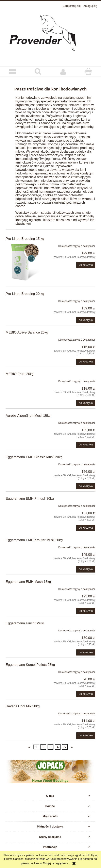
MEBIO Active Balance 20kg (27, 332)
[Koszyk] (88, 71)
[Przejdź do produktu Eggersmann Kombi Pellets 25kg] (24, 671)
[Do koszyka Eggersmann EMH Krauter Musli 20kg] (86, 569)
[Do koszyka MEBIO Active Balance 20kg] (86, 362)
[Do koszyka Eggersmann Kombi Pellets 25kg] (86, 694)
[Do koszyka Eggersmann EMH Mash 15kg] (86, 611)
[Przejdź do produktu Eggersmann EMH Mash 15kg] (24, 588)
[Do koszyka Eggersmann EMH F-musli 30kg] (86, 528)
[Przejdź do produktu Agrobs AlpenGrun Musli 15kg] (24, 422)
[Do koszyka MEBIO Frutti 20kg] (86, 403)
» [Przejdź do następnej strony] (72, 747)
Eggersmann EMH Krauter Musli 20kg (34, 540)
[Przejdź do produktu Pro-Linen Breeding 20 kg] (24, 300)
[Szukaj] (38, 71)
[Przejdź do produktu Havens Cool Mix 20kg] (24, 713)
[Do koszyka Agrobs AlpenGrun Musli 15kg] (86, 445)
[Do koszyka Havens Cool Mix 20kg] (86, 735)
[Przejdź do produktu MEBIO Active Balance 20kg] (24, 339)
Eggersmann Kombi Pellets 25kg (30, 665)
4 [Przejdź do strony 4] (58, 747)
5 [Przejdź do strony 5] (65, 747)
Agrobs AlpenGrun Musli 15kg (28, 416)
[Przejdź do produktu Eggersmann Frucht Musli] (24, 630)
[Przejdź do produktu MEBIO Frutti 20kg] (24, 380)
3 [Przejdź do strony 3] (50, 747)
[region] (50, 771)
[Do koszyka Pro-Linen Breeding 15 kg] (86, 265)
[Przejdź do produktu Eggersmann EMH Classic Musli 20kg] (24, 464)
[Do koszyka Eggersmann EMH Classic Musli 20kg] (86, 486)
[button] (13, 72)
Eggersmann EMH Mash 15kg (28, 582)
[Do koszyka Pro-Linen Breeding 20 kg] (86, 320)
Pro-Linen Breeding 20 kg (25, 294)
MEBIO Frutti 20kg (20, 374)
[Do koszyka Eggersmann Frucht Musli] (86, 652)
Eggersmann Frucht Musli (25, 623)
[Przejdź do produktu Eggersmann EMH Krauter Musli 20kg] (24, 547)
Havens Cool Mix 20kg (23, 706)
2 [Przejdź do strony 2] (43, 747)
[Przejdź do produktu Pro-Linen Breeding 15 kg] (24, 262)
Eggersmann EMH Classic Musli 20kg (34, 457)
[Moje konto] (63, 72)
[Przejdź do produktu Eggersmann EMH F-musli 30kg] (24, 505)
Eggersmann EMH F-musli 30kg (30, 499)
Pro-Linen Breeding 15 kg (25, 239)
